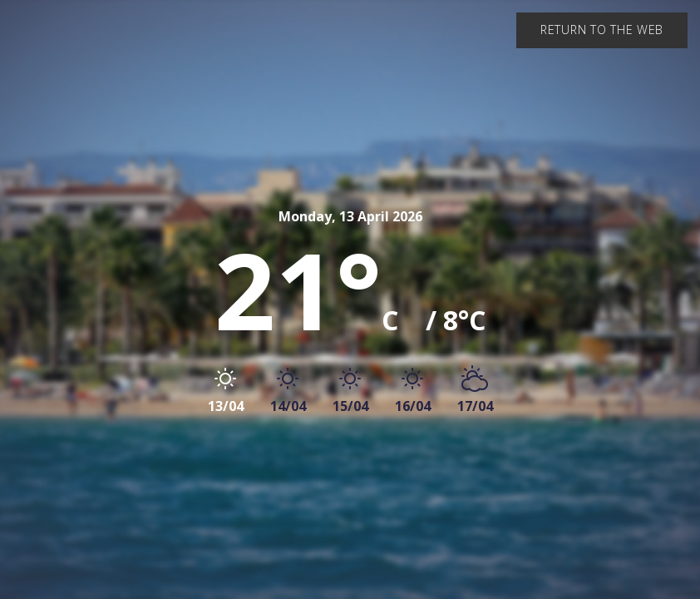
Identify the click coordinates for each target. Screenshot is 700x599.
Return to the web (602, 30)
